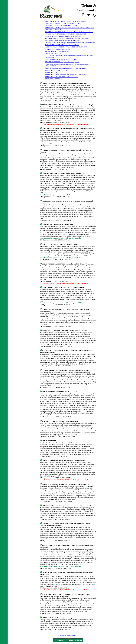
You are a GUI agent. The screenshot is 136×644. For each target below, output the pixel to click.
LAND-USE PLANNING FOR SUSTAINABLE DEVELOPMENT (66, 47)
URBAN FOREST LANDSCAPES (56, 70)
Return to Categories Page (68, 635)
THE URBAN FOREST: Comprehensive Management (62, 62)
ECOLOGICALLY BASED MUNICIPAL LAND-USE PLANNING (66, 34)
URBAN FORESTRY (51, 72)
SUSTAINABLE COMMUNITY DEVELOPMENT (61, 60)
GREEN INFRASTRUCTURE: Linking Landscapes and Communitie (66, 38)
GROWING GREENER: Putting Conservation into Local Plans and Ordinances (70, 43)
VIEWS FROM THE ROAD (54, 79)
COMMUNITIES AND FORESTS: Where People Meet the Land (65, 21)
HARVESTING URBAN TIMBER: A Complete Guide (62, 45)
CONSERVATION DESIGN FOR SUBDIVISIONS (61, 26)
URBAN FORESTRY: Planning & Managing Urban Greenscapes (65, 75)
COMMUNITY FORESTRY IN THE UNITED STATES (62, 23)
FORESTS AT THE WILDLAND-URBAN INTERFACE (63, 36)
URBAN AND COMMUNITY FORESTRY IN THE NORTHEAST (66, 68)
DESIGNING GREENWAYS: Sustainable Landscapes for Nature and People (69, 32)
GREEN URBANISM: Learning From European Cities (62, 40)
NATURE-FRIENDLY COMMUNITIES (57, 51)
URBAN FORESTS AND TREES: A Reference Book (61, 77)
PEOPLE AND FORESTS (53, 53)
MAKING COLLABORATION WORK (57, 49)
